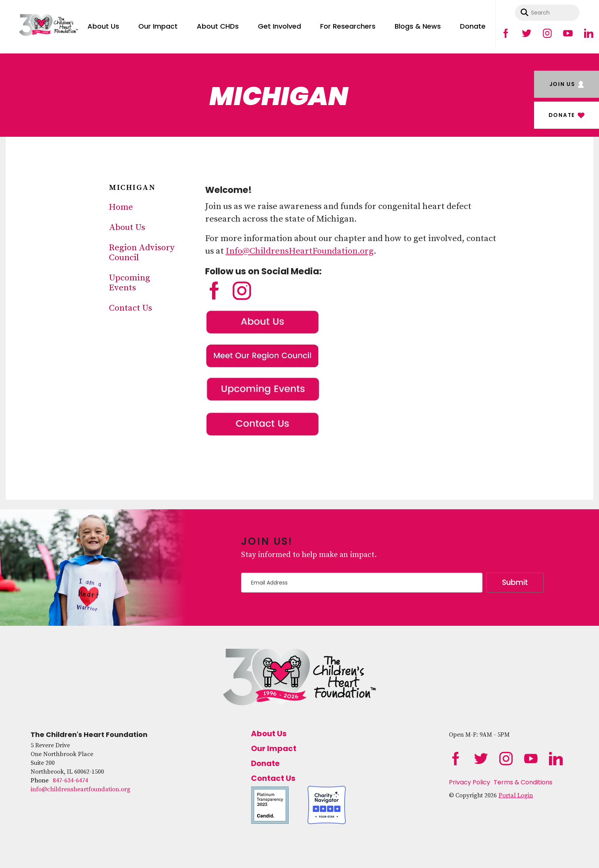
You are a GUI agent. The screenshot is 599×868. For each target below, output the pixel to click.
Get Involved (279, 26)
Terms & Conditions (523, 782)
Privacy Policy (469, 782)
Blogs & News (418, 26)
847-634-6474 (70, 781)
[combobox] (547, 13)
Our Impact (158, 26)
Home (121, 207)
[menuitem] (103, 25)
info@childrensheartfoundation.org (80, 789)
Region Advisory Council (142, 253)
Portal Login (516, 795)
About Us (103, 26)
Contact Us (130, 308)
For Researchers (348, 26)
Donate (473, 26)
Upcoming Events (130, 283)
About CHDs (218, 26)
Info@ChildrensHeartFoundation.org (300, 251)
